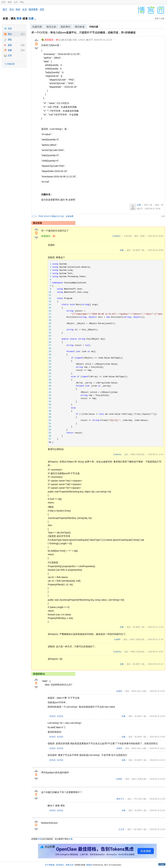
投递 (23, 45)
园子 (5, 9)
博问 (10, 34)
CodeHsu (116, 236)
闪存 (10, 28)
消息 (42, 9)
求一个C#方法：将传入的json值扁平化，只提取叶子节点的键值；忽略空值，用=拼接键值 (83, 33)
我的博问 (66, 27)
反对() (60, 716)
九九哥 (121, 829)
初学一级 (148, 205)
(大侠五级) (140, 454)
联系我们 (60, 865)
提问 (23, 34)
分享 (163, 216)
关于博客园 (50, 865)
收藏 (10, 50)
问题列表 (37, 27)
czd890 (117, 639)
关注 (12, 9)
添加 (23, 50)
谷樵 (139, 205)
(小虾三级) (142, 799)
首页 (4, 2)
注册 (31, 19)
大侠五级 (128, 236)
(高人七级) (142, 691)
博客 (10, 39)
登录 (19, 19)
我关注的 (51, 27)
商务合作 (70, 865)
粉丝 (18, 9)
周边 (22, 2)
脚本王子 (120, 799)
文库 (10, 55)
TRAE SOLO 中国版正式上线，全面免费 (56, 216)
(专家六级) (140, 639)
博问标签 (80, 27)
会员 (16, 2)
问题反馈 (11, 64)
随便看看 (33, 9)
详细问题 (94, 27)
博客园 (89, 865)
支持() (52, 716)
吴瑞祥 (119, 691)
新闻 (10, 2)
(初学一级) (140, 250)
